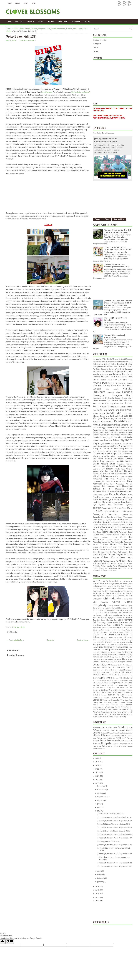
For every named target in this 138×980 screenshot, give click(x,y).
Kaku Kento (127, 418)
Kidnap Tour (97, 640)
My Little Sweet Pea (119, 657)
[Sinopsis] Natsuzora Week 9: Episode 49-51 (114, 817)
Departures (114, 610)
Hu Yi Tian (102, 410)
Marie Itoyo (99, 461)
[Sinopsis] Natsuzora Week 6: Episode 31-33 (114, 854)
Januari (100, 882)
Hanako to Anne (104, 625)
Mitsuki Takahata (101, 476)
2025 (97, 762)
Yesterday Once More (113, 714)
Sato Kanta (111, 517)
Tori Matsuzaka (117, 542)
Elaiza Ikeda (110, 371)
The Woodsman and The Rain (112, 692)
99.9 (97, 581)
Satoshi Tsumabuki (124, 517)
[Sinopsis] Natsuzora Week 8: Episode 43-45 (114, 827)
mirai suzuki (127, 568)
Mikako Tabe (120, 469)
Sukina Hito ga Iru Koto (118, 685)
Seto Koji (117, 519)
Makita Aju (111, 459)
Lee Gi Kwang (108, 451)
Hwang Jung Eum (116, 410)
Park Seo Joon (116, 497)
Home (10, 3)
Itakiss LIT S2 (100, 635)
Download (104, 733)
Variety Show (113, 746)
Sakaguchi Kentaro (106, 514)
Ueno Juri (107, 547)
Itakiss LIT (128, 632)
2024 (97, 765)
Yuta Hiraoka (107, 566)
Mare (99, 652)
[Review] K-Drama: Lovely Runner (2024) (115, 336)
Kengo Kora (104, 430)
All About (96, 728)
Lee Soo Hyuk (100, 454)
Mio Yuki (106, 474)
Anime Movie (106, 728)
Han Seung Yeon (107, 386)
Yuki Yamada (124, 561)
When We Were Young (123, 709)
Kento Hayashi (122, 430)
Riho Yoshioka (115, 502)
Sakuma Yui (127, 514)
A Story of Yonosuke (125, 581)
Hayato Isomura (99, 400)
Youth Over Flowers (100, 717)
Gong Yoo (112, 383)
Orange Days (115, 670)
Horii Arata (119, 407)
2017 (97, 890)
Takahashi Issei (126, 532)
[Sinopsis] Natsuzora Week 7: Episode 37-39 (114, 838)
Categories (19, 22)
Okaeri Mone (101, 664)
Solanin (95, 683)
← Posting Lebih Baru (15, 640)
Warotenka (109, 707)
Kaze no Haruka (116, 637)
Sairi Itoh (119, 511)
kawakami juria (115, 568)
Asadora (123, 727)
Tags (107, 219)
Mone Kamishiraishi (118, 481)
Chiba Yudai (103, 367)
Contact (87, 22)
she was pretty (121, 717)
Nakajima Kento (114, 486)
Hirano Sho (97, 403)
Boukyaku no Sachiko (124, 593)
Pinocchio (129, 672)
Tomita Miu (127, 540)
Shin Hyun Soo (126, 522)
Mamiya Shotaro (125, 459)
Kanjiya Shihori (106, 428)
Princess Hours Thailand (105, 675)
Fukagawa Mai (106, 374)
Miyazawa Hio (100, 479)
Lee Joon (129, 451)
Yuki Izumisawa (109, 561)
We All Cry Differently (123, 707)
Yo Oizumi (115, 550)
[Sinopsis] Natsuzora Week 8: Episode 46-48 (114, 821)
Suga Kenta (105, 529)
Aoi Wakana (107, 362)
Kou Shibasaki (98, 446)
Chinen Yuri (113, 367)
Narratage (118, 659)
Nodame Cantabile (100, 662)
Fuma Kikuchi (122, 377)
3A (94, 581)
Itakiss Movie (114, 635)
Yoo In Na (124, 550)
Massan (104, 652)
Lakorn (130, 735)
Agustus (101, 800)
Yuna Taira (122, 564)
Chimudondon (113, 598)
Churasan (104, 602)
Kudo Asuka (119, 446)
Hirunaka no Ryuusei (100, 628)
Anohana (104, 586)
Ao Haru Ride (119, 586)
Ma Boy (116, 647)
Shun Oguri (78, 29)
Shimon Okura (115, 522)
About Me (51, 22)
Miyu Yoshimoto (118, 479)
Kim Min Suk (124, 432)
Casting (129, 730)
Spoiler (115, 744)
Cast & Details (118, 730)
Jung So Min (116, 418)
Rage (120, 675)
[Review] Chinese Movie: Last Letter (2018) (114, 824)
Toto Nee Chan (126, 700)
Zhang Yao (103, 568)
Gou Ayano (121, 383)
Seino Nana (97, 520)
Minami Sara (98, 474)
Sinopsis (106, 743)
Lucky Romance (105, 647)
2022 (97, 772)
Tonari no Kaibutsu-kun (111, 700)
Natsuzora (127, 659)
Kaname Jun (126, 425)
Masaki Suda (108, 464)
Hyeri (129, 410)
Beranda (50, 640)
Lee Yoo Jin (112, 454)
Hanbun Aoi (118, 625)
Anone (111, 586)
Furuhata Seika (106, 380)
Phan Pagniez (120, 500)
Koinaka (129, 642)
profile (95, 749)
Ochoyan (122, 662)
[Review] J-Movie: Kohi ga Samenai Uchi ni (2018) (113, 849)
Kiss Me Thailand (104, 642)
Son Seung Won (121, 527)
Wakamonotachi (98, 707)
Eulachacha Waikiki (125, 610)
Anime (26, 3)
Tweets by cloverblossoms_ (104, 133)
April (99, 871)
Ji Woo (125, 416)
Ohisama (129, 662)
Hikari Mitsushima (126, 400)
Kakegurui (105, 637)
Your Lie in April (126, 714)
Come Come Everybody (112, 603)
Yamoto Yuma (105, 550)
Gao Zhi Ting (120, 380)
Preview (96, 740)
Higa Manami (112, 400)
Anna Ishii (118, 359)
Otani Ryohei (103, 495)
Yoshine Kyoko (100, 554)
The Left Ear (97, 692)
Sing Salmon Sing (126, 680)
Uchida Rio (97, 547)
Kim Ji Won (115, 432)
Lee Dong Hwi (121, 449)
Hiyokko (120, 627)
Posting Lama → (84, 640)
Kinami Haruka (126, 437)
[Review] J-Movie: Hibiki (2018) (21, 36)
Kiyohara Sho (105, 444)
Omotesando (115, 665)
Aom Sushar (122, 362)
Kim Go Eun (106, 432)
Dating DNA (105, 610)
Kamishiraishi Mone (110, 425)
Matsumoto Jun (99, 466)
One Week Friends (124, 667)
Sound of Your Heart (106, 683)
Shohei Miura (107, 525)
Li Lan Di (120, 454)
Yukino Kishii (99, 563)
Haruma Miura (114, 392)
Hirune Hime (112, 628)
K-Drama (105, 735)
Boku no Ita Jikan (106, 593)
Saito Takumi (127, 511)
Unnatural (129, 705)
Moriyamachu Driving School (102, 655)
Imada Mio (114, 413)
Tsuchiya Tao (125, 544)
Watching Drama (126, 746)
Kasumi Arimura (121, 427)
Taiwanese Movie (126, 744)
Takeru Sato (126, 534)
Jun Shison (104, 418)
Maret (100, 875)
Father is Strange (111, 613)
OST (124, 738)
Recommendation (58, 29)
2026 (97, 758)
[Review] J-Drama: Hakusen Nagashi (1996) (114, 831)
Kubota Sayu (108, 446)
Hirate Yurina (25, 29)
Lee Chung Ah (106, 449)
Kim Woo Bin (124, 435)
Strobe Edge (104, 685)
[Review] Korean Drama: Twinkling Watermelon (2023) (117, 266)
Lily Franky (128, 454)
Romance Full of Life (120, 678)
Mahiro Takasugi (111, 456)
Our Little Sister (99, 672)
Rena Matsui (102, 502)
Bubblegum (97, 596)
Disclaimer (76, 22)
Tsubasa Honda (108, 544)
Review (69, 29)
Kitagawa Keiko (44, 29)
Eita (104, 371)
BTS (131, 728)
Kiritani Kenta (98, 440)
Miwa (130, 476)
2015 (97, 897)
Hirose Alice (119, 403)
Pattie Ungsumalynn (103, 500)
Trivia (105, 746)
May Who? (111, 652)
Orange (108, 670)
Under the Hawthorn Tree (111, 705)
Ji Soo (119, 416)
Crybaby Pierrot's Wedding (117, 605)
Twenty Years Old (100, 702)
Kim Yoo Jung (105, 437)
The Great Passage (126, 690)
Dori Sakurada (126, 369)
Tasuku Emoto (113, 540)
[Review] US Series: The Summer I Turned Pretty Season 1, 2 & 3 (118, 302)
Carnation (120, 596)
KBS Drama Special (118, 735)
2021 (97, 776)
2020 (97, 780)
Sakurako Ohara (99, 517)
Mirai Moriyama (117, 474)
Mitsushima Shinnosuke (119, 476)
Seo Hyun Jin (108, 520)
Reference (128, 740)
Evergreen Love (98, 613)
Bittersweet (114, 591)
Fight (120, 613)
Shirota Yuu (97, 525)
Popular (98, 219)
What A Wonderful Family (103, 709)
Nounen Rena (109, 491)
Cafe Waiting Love (109, 596)
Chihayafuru (98, 599)
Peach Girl (119, 672)
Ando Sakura (108, 359)
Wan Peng (117, 547)
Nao (105, 489)
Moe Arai (106, 481)
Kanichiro (96, 428)
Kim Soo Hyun (105, 435)
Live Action (97, 738)
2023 (97, 769)
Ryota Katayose (108, 508)
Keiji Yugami (127, 637)
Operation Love (99, 670)
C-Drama (97, 730)
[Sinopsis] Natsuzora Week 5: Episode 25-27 (114, 866)
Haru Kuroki (112, 389)
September (102, 797)
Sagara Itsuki (109, 511)
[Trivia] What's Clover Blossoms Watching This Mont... (113, 858)
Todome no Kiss (116, 695)
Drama (18, 3)
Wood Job (129, 712)
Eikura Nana (97, 371)
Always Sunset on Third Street (121, 584)
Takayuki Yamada (112, 535)
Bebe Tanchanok (119, 364)
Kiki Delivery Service (109, 640)
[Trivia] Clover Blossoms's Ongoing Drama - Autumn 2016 (117, 248)
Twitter (96, 47)
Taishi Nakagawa (110, 532)
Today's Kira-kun (101, 695)
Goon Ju (103, 622)
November (102, 790)
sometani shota (99, 571)
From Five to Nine (125, 615)
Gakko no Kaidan (100, 617)
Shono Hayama (119, 525)
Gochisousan (127, 617)
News (118, 738)
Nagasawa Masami (124, 484)
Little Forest (124, 645)
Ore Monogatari (126, 670)
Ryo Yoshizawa (115, 505)
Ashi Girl (109, 589)
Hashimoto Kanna (113, 398)
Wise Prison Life (119, 712)
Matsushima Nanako (116, 466)
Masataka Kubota (125, 464)
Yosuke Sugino (116, 554)
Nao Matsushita (117, 489)
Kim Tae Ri (115, 435)
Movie (33, 3)
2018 (97, 886)
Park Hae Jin (106, 497)
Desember (102, 786)
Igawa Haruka (99, 413)
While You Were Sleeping (102, 712)
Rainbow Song (127, 675)
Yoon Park (117, 552)
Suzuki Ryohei (126, 529)
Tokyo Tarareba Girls (113, 697)
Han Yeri (121, 386)
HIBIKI (16, 29)
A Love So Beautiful (108, 581)
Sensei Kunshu (46, 92)
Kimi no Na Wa (122, 640)
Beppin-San (123, 589)
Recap (103, 740)
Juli (99, 804)
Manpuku (110, 649)
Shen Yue (127, 519)
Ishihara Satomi (99, 416)
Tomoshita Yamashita (101, 542)
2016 (97, 894)
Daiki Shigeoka (102, 369)
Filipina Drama (113, 733)
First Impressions (125, 733)
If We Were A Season (116, 632)
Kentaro (112, 430)
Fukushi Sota (108, 376)
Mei (99, 811)
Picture (129, 738)
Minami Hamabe (124, 471)
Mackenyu (98, 456)
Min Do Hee (107, 471)
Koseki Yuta (128, 444)
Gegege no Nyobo (114, 617)
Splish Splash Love (120, 683)
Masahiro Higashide (115, 461)
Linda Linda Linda (112, 645)
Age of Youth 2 (100, 584)
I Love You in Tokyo (118, 630)
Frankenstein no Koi (110, 615)
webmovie (102, 749)
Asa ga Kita (101, 589)
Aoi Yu (115, 362)
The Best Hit (114, 690)
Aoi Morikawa (98, 362)
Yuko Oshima (112, 564)
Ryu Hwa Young (121, 508)
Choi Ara (122, 366)
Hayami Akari (127, 398)
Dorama (96, 733)
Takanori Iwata (99, 535)
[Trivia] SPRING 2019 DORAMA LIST (111, 814)
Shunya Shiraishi (108, 527)
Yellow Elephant (99, 714)
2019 (97, 783)
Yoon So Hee (127, 552)
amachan (112, 717)
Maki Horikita (98, 459)
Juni (99, 807)
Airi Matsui (97, 359)
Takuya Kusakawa (101, 537)
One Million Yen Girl (106, 667)
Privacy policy (63, 22)
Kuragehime (99, 644)
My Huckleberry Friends (121, 654)
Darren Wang (114, 369)
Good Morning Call (109, 620)
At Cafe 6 (115, 589)
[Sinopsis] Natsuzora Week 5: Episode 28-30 (114, 863)
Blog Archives (119, 219)
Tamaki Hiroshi (119, 537)
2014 (97, 901)
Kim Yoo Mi (115, 437)
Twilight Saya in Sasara (117, 702)
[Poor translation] (10, 942)
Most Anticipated (109, 738)
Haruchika (129, 625)
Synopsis (31, 22)
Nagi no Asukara (107, 659)
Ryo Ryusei (99, 505)
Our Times (110, 672)
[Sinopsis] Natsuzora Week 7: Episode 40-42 (114, 834)
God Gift (96, 620)
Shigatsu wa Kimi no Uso (110, 680)
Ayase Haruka (104, 364)
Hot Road (101, 630)
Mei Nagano (107, 469)
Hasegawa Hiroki (122, 395)
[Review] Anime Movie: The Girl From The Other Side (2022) (117, 231)
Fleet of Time (127, 613)
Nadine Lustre (109, 484)
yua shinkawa (111, 571)
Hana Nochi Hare (115, 622)
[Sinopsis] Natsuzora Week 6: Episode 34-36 (114, 845)
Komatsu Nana (117, 444)
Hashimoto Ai (98, 398)
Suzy (94, 532)
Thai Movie (97, 746)
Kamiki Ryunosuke (102, 421)
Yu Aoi (126, 554)
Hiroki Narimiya (108, 403)
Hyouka (108, 630)
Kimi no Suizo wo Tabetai (80, 92)
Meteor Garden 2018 (124, 652)
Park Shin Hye (127, 497)
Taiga (99, 532)
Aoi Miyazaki (127, 359)
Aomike (114, 728)
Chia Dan (128, 596)
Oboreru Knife (113, 662)
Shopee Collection (100, 40)
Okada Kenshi (120, 491)
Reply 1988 (105, 677)
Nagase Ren (99, 486)
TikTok (96, 51)
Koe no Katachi (119, 642)
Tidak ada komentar (26, 40)
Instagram (97, 44)
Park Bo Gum (118, 494)
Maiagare (124, 647)
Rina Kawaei (126, 502)
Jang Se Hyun (111, 416)
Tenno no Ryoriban (108, 688)
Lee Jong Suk (119, 451)
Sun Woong (115, 529)
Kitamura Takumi (112, 440)
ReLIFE (95, 678)
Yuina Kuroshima (113, 557)
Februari (101, 878)
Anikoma (96, 586)
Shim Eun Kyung (101, 522)
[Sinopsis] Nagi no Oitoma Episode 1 (116, 319)
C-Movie (106, 730)
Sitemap (41, 22)
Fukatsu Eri (119, 374)
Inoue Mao (128, 413)
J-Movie (34, 29)
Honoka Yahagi (107, 407)
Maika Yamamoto (125, 456)
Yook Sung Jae (107, 552)
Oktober (101, 793)
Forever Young (98, 615)
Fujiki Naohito (121, 371)
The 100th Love (122, 688)
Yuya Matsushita (120, 566)
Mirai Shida (128, 474)
